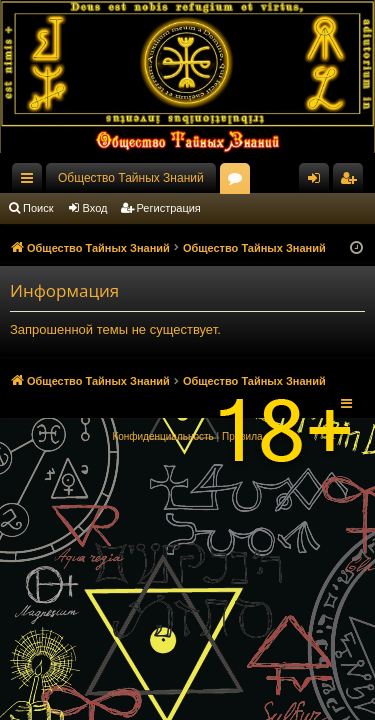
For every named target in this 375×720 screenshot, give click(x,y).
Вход (95, 208)
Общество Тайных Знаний (131, 178)
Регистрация (169, 208)
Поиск (38, 208)
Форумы (239, 182)
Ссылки (31, 182)
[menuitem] (162, 437)
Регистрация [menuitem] (352, 182)
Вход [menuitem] (318, 182)
